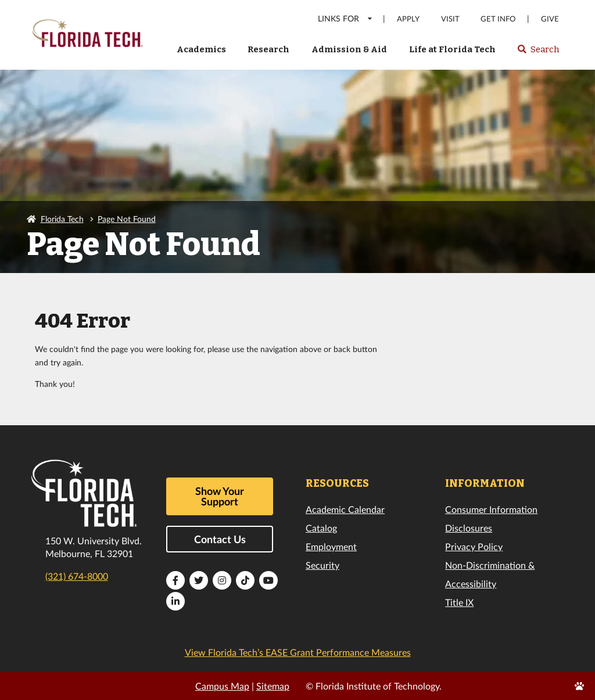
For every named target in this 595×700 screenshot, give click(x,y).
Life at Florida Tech (452, 49)
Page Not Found (127, 219)
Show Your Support (220, 496)
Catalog (321, 528)
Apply (408, 19)
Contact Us (220, 539)
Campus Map (222, 686)
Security (322, 565)
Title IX (459, 602)
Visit (450, 19)
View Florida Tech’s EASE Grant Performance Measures (298, 652)
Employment (331, 546)
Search (538, 53)
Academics (201, 49)
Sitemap (273, 686)
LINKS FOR (345, 18)
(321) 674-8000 (77, 576)
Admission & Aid (349, 49)
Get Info (498, 19)
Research (268, 49)
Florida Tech (62, 219)
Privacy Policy (474, 546)
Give (550, 19)
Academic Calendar (345, 509)
